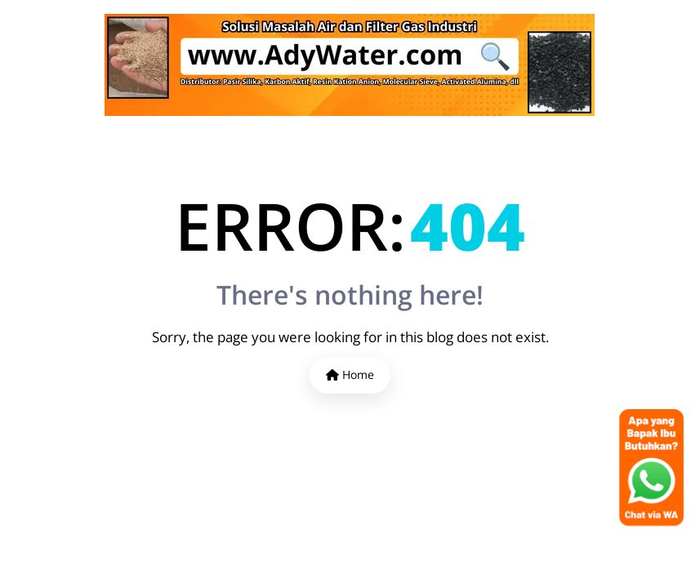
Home (350, 374)
